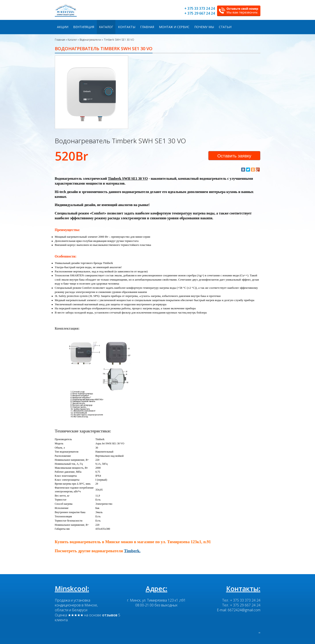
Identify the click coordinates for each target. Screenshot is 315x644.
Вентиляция (84, 27)
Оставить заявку (234, 156)
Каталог (106, 27)
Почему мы (204, 27)
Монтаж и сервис (174, 27)
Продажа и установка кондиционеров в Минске (76, 602)
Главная (147, 27)
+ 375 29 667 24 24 (200, 13)
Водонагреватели (90, 40)
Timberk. (132, 551)
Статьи (225, 27)
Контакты (127, 27)
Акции (63, 27)
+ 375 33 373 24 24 (200, 8)
